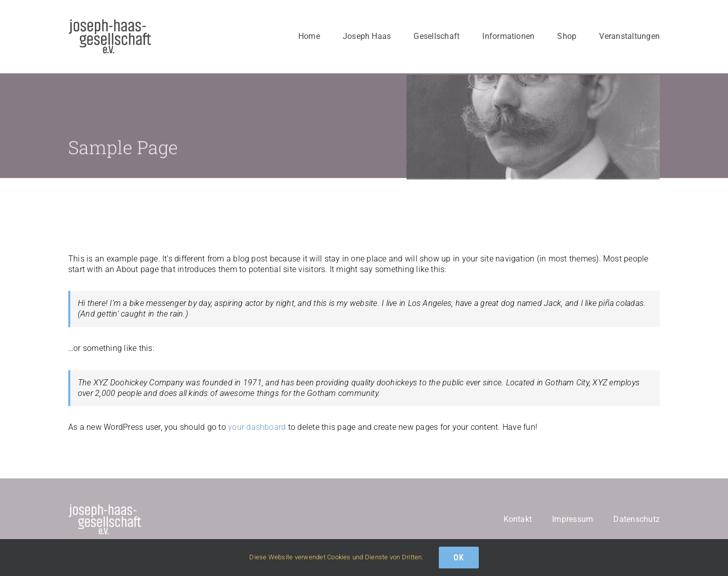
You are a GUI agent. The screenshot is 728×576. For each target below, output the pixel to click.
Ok (459, 558)
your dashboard (257, 427)
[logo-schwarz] (110, 23)
